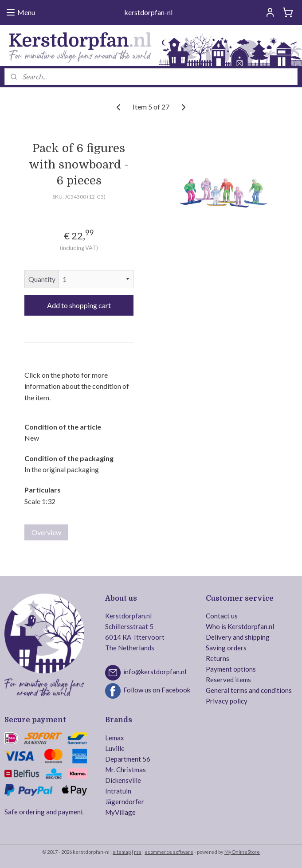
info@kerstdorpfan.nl (155, 672)
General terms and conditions (249, 690)
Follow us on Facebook (157, 690)
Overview (46, 532)
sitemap (122, 852)
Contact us (222, 616)
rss (138, 852)
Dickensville (123, 780)
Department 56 (128, 759)
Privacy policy (227, 701)
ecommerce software (169, 852)
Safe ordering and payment (44, 812)
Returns (218, 658)
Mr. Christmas (126, 770)
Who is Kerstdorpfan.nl (240, 626)
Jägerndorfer (125, 802)
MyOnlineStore (242, 852)
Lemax (115, 738)
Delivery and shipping (238, 637)
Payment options (231, 669)
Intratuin (118, 791)
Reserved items (228, 680)
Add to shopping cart (79, 305)
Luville (115, 748)
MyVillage (120, 812)
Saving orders (226, 648)
